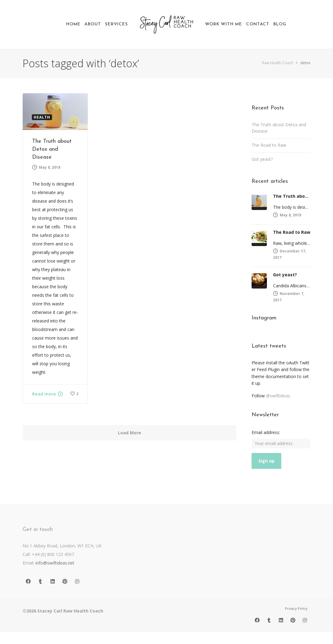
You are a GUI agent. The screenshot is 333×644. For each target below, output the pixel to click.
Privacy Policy (296, 608)
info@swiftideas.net (55, 563)
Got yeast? (262, 159)
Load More (129, 433)
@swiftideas (278, 396)
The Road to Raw (269, 145)
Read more (44, 394)
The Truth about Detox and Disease (52, 149)
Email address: (266, 432)
